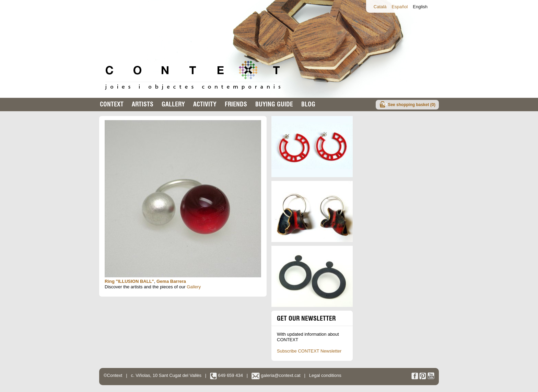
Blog (308, 104)
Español (400, 7)
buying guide (274, 104)
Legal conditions (325, 375)
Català (380, 7)
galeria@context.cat (276, 375)
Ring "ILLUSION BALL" (129, 281)
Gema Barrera (171, 281)
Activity (205, 104)
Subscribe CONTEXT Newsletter (309, 351)
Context (112, 104)
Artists (143, 104)
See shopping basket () (412, 105)
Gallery (173, 104)
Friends (236, 104)
